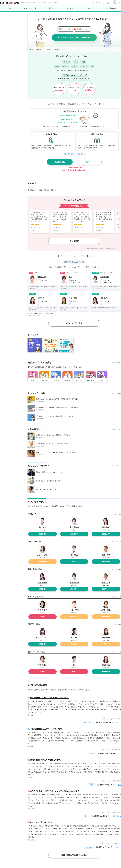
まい (119, 754)
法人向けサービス (98, 2)
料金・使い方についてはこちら (74, 154)
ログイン (89, 162)
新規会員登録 (60, 162)
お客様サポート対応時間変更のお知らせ (42, 190)
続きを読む (31, 715)
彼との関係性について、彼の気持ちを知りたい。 (49, 698)
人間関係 (91, 785)
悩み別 (50, 8)
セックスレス (88, 847)
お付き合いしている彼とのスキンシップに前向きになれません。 (56, 791)
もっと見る (116, 514)
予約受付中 (43, 561)
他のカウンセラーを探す (74, 323)
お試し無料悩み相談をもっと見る (74, 855)
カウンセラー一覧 (30, 8)
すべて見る (116, 362)
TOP (10, 8)
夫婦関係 (91, 754)
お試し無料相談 (111, 8)
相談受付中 (43, 534)
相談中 (43, 617)
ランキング (71, 8)
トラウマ (86, 816)
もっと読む (74, 241)
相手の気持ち (88, 722)
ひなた (119, 722)
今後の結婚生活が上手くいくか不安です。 (47, 729)
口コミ (91, 8)
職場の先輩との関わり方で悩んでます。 (46, 760)
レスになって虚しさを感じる (42, 822)
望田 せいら (117, 816)
